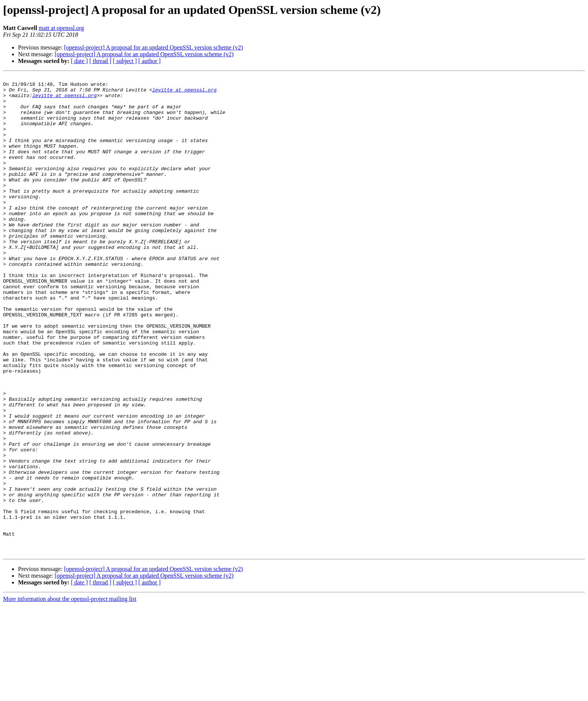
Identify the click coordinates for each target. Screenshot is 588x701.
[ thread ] (100, 61)
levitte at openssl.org (184, 93)
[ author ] (150, 61)
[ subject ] (125, 61)
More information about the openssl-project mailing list (70, 694)
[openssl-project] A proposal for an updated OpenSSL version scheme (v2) (154, 47)
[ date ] (79, 61)
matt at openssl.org (61, 28)
